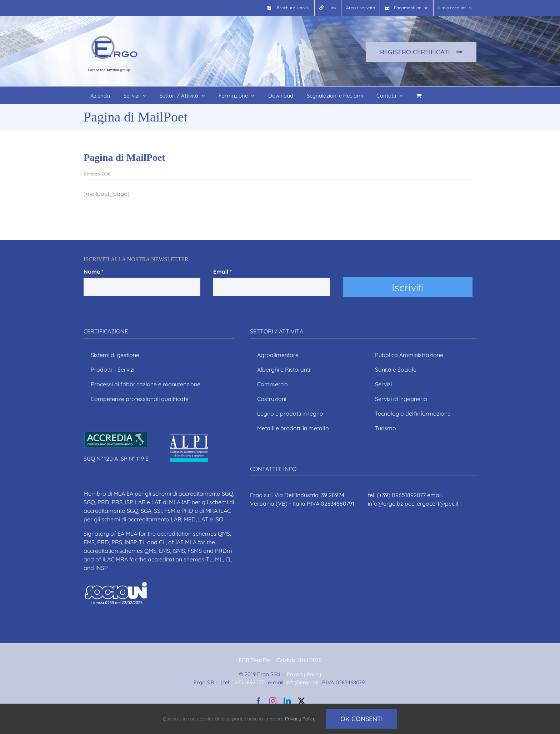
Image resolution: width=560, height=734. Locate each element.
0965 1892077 (248, 682)
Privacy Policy (304, 674)
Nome (94, 272)
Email (222, 272)
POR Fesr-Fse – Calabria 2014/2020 (280, 660)
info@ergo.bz (301, 682)
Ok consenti (362, 719)
